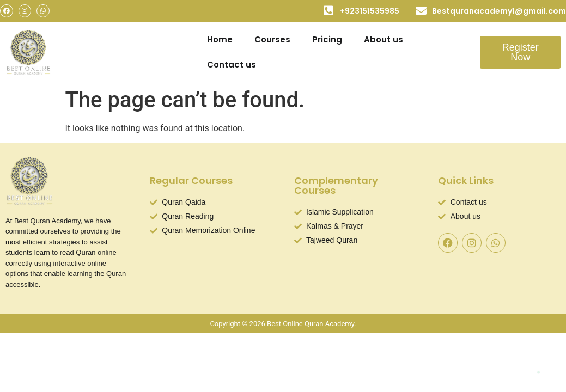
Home (220, 39)
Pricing (327, 39)
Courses (272, 39)
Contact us (232, 65)
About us (384, 39)
